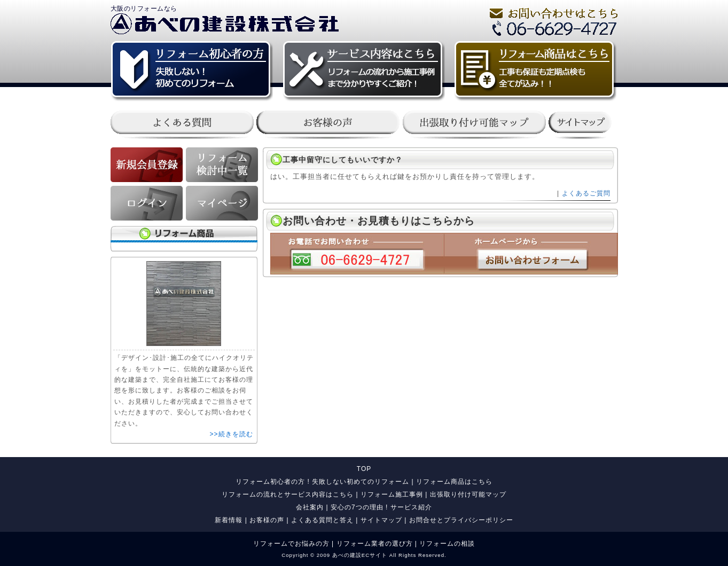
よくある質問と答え (322, 520)
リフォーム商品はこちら (454, 482)
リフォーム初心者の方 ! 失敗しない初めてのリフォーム (322, 482)
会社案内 (310, 507)
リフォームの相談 (447, 544)
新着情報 (229, 520)
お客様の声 (267, 520)
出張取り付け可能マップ (468, 494)
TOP (364, 469)
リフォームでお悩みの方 (291, 544)
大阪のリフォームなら (144, 9)
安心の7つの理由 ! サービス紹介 (381, 507)
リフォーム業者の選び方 (375, 544)
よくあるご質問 (586, 193)
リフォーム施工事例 (392, 494)
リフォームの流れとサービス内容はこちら (288, 494)
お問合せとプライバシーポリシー (461, 520)
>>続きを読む (231, 434)
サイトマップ (381, 520)
